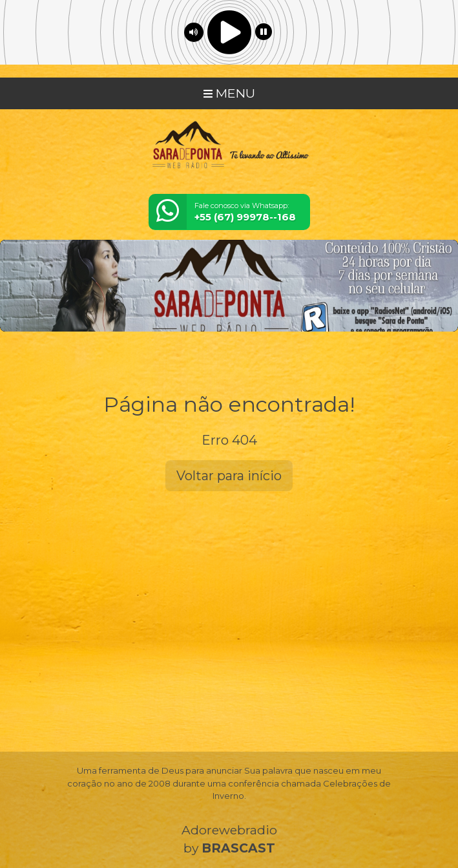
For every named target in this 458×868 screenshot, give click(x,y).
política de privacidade (367, 800)
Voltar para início (229, 476)
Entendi (50, 831)
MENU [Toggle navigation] (229, 93)
